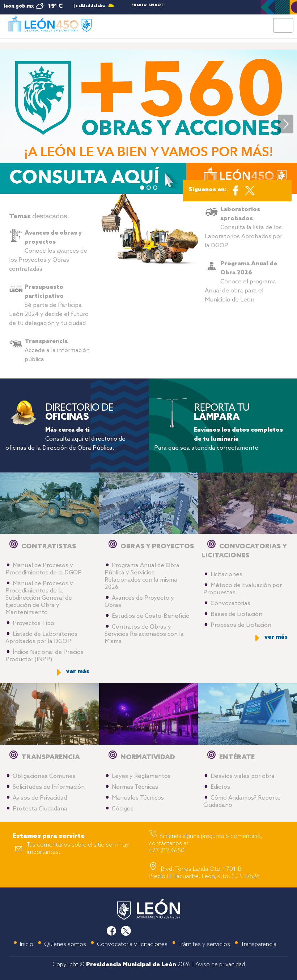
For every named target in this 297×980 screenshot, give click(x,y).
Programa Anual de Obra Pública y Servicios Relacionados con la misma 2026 (142, 576)
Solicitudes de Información (49, 787)
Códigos (123, 809)
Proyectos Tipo (33, 623)
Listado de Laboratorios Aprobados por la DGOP (41, 638)
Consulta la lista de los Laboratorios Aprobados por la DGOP (243, 228)
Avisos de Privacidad (40, 798)
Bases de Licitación (236, 614)
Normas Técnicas (135, 787)
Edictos (220, 787)
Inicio (27, 944)
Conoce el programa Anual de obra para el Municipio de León (241, 282)
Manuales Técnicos (138, 798)
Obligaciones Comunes (44, 776)
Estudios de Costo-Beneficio (151, 616)
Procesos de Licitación (241, 625)
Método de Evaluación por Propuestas (243, 589)
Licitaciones (226, 575)
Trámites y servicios (204, 944)
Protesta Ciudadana (40, 809)
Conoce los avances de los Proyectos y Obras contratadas (48, 251)
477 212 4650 (167, 851)
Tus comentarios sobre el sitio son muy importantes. (78, 849)
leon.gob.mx (19, 6)
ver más (78, 671)
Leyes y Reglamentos (141, 776)
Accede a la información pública (57, 350)
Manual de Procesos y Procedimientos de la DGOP (44, 569)
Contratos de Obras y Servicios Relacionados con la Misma (144, 634)
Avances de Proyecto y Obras (139, 602)
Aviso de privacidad (220, 965)
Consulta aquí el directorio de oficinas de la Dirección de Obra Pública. (65, 439)
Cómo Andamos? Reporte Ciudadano (242, 802)
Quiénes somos (65, 944)
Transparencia (259, 944)
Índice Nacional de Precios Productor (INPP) (44, 656)
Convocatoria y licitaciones (132, 944)
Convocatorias (230, 604)
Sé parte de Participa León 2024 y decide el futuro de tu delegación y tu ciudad (49, 305)
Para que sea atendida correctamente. (218, 439)
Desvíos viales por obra (243, 776)
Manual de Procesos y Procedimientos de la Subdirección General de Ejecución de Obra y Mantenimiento (39, 598)
